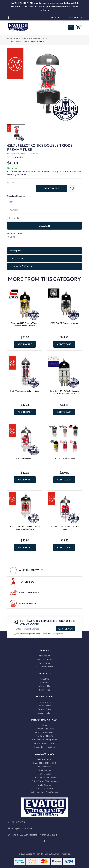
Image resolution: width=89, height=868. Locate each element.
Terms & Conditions (43, 634)
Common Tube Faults (45, 729)
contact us (55, 18)
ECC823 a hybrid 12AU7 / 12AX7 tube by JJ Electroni (25, 528)
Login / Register (74, 18)
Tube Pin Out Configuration (45, 740)
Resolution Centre (44, 667)
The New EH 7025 (44, 736)
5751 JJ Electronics (25, 459)
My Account (44, 656)
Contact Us (44, 686)
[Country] (44, 210)
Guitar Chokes (45, 785)
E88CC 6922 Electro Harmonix (64, 323)
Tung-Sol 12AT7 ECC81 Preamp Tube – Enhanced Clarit (64, 392)
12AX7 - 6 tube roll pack (64, 459)
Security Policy (44, 713)
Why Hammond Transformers (45, 792)
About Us (44, 679)
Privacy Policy (58, 634)
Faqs (45, 725)
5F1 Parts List (44, 767)
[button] (72, 188)
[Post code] (44, 218)
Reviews (21, 266)
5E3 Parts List (45, 770)
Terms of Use (44, 702)
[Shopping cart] (78, 27)
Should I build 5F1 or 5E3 (45, 763)
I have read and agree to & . (38, 634)
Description (16, 251)
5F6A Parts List (44, 774)
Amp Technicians (45, 659)
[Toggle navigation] (71, 27)
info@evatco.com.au (22, 828)
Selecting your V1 (45, 759)
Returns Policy (45, 709)
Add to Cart (52, 188)
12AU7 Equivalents (44, 788)
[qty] (44, 202)
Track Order (44, 663)
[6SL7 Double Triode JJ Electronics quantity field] (21, 188)
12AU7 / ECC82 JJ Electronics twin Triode (64, 528)
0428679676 (18, 822)
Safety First (44, 690)
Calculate (44, 226)
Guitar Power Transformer (45, 778)
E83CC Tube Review (45, 732)
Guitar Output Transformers (45, 781)
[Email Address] (34, 629)
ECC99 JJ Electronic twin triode (25, 391)
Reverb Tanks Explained (44, 747)
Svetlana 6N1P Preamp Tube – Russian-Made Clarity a (25, 324)
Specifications (17, 258)
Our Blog (44, 682)
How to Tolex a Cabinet (45, 743)
